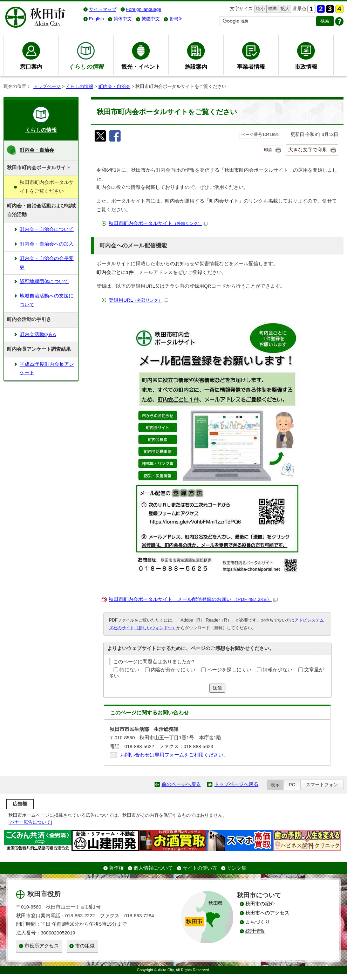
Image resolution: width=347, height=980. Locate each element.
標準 (272, 9)
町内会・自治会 (114, 86)
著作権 (116, 868)
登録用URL (138, 300)
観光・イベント (141, 67)
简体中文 (123, 19)
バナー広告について (30, 822)
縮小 (260, 9)
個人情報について (153, 868)
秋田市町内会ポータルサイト (158, 223)
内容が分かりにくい (173, 670)
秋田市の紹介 (260, 904)
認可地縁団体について (44, 282)
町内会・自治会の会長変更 (47, 263)
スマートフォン (322, 785)
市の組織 (85, 946)
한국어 (176, 19)
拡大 (284, 9)
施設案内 (196, 67)
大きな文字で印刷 (308, 150)
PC (292, 785)
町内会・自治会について (47, 229)
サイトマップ (103, 9)
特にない (129, 670)
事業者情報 (251, 67)
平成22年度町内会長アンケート (47, 368)
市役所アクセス (42, 946)
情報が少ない (278, 670)
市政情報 (306, 67)
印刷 (268, 150)
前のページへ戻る (181, 784)
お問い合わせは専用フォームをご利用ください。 (174, 755)
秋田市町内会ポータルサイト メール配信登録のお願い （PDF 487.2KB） (193, 599)
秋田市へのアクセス (267, 913)
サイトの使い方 (200, 868)
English (96, 19)
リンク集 (237, 868)
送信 (217, 688)
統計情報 (255, 931)
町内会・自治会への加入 (47, 244)
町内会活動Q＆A (38, 334)
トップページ (47, 86)
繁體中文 (151, 19)
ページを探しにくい (229, 670)
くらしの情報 (80, 86)
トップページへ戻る (236, 784)
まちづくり (258, 922)
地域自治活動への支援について (47, 300)
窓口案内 (31, 67)
